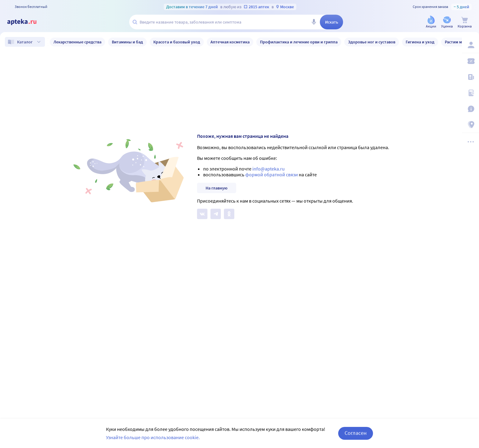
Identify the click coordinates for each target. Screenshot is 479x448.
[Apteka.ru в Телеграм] (216, 214)
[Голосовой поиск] (314, 22)
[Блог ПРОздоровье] (470, 77)
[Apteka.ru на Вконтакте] (202, 214)
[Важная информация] (470, 109)
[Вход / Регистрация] (470, 45)
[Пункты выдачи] (470, 125)
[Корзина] (465, 22)
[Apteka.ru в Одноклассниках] (229, 214)
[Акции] (431, 22)
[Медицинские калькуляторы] (470, 93)
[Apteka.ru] (27, 22)
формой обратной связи (272, 174)
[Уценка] (447, 22)
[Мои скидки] (470, 61)
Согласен (356, 433)
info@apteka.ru (269, 169)
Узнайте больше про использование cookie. (153, 437)
